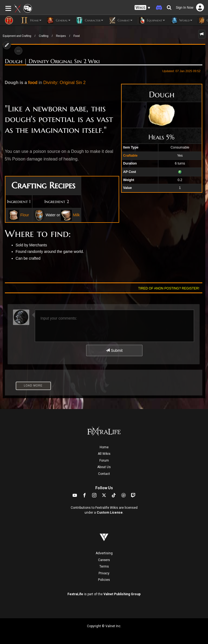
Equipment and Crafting (17, 36)
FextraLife (75, 594)
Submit (114, 350)
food (33, 83)
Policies (104, 580)
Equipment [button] (151, 20)
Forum (104, 461)
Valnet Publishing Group (122, 594)
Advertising (104, 553)
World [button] (181, 20)
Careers (104, 560)
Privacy (104, 573)
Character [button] (90, 20)
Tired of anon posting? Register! (169, 288)
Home (104, 447)
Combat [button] (121, 20)
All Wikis (104, 454)
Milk (76, 215)
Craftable (130, 156)
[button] (142, 8)
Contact (104, 474)
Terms (104, 566)
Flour (25, 215)
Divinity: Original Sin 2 (65, 83)
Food (77, 36)
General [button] (59, 20)
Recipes (61, 36)
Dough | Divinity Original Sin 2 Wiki (52, 61)
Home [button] (31, 20)
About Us (104, 467)
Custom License (110, 513)
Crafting (43, 36)
